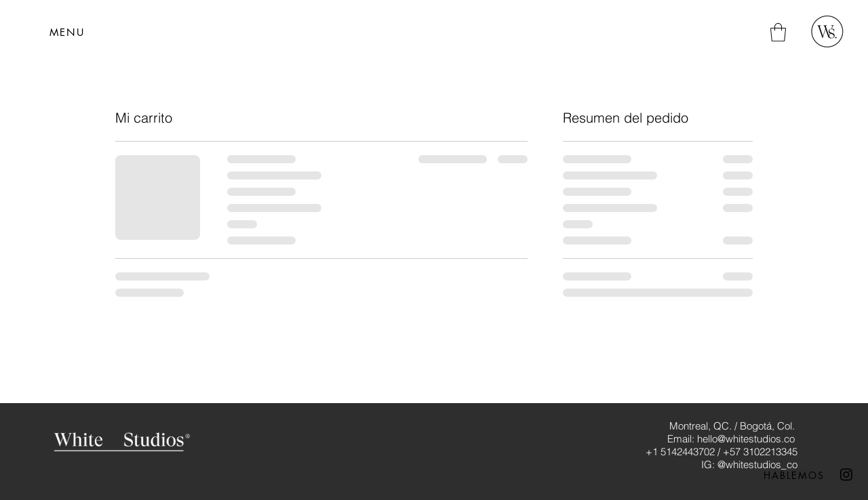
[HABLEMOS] (794, 475)
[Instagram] (846, 474)
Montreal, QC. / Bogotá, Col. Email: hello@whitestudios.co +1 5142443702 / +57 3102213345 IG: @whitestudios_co (722, 445)
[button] (67, 32)
